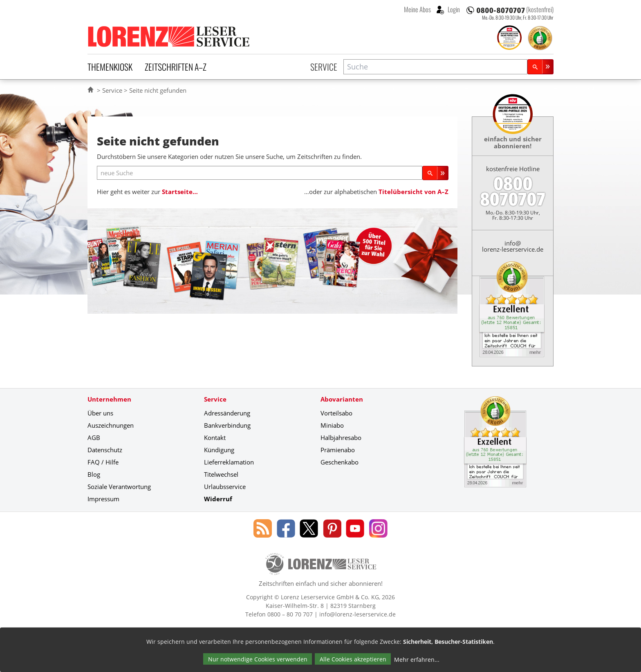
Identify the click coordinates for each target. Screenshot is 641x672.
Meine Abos (417, 9)
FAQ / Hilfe (103, 462)
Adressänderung (227, 413)
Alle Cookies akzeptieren (353, 659)
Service (324, 67)
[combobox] (435, 67)
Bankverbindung (227, 425)
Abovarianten (342, 399)
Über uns (100, 413)
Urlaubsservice (225, 487)
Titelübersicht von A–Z (414, 192)
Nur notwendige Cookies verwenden (258, 659)
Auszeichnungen (111, 425)
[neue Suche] (260, 173)
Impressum (103, 499)
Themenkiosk (110, 67)
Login (453, 9)
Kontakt (215, 438)
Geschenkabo (340, 462)
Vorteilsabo (336, 413)
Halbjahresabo (341, 438)
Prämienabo (338, 450)
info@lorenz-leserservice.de (513, 246)
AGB (94, 438)
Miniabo (332, 425)
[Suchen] (540, 67)
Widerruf (218, 499)
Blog (94, 474)
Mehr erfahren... (417, 660)
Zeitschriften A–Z (176, 67)
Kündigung (219, 450)
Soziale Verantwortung (119, 487)
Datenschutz (105, 450)
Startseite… (180, 192)
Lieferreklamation (229, 462)
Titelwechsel (221, 474)
